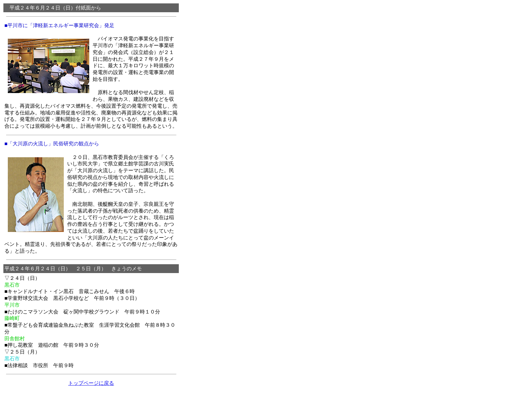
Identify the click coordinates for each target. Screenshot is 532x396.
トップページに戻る (91, 383)
